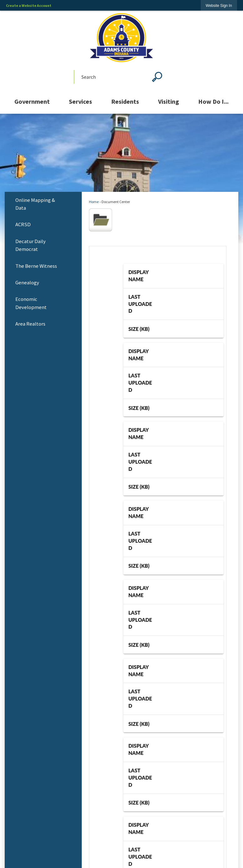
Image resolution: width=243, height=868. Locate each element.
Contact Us (122, 812)
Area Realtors (30, 324)
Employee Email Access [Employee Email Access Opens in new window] (122, 726)
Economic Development (31, 303)
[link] (219, 5)
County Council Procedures (121, 735)
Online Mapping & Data (35, 204)
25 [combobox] (178, 293)
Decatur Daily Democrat (31, 245)
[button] (157, 77)
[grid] (173, 269)
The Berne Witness (36, 266)
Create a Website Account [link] (29, 5)
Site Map (122, 802)
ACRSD (23, 224)
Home (94, 202)
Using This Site (122, 780)
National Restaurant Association (122, 754)
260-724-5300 (129, 697)
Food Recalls (121, 745)
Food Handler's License (122, 764)
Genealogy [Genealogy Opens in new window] (27, 283)
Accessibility (122, 821)
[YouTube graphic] (122, 635)
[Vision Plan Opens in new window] (122, 483)
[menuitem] (32, 102)
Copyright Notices (121, 831)
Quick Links (121, 713)
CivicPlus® (147, 856)
